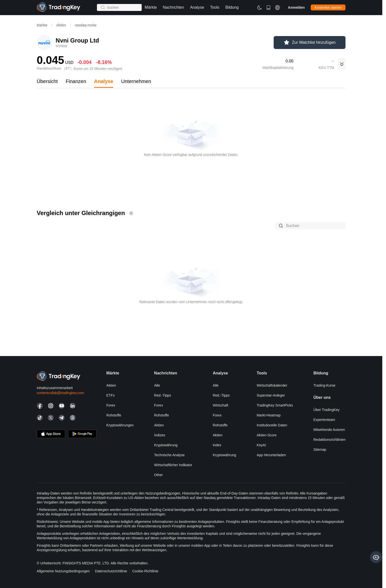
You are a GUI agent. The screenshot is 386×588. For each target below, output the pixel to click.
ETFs (110, 395)
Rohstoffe (114, 415)
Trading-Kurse (324, 385)
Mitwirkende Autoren (329, 430)
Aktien (61, 25)
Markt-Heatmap (269, 415)
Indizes (160, 435)
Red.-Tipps (163, 395)
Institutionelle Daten (272, 425)
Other (158, 475)
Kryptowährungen (120, 425)
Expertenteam (324, 420)
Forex (111, 405)
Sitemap (320, 450)
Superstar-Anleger (271, 395)
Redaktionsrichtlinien (329, 440)
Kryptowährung (166, 445)
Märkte (42, 25)
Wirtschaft (220, 405)
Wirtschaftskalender (272, 385)
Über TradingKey (326, 410)
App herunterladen (271, 455)
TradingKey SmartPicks (275, 405)
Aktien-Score (267, 435)
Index (217, 445)
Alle (157, 385)
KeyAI (261, 445)
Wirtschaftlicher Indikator (173, 465)
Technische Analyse (169, 455)
